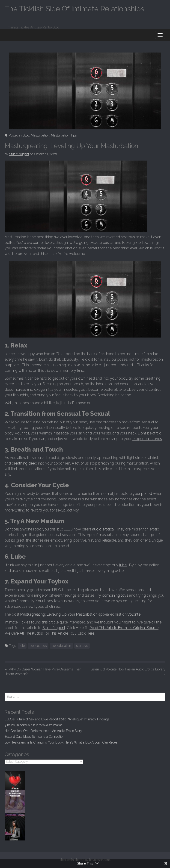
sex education (61, 646)
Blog (26, 135)
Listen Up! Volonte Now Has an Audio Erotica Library (128, 672)
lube (123, 565)
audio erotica (103, 529)
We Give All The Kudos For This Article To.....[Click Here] (50, 633)
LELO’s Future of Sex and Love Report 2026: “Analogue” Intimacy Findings (57, 719)
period (147, 494)
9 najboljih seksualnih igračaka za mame (34, 725)
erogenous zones (147, 439)
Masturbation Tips (64, 135)
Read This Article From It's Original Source (124, 628)
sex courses (38, 646)
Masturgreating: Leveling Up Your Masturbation (59, 614)
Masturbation (40, 135)
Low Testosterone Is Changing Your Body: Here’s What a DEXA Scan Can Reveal (61, 742)
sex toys (82, 646)
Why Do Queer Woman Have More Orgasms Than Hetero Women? (43, 672)
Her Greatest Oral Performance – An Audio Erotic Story (43, 731)
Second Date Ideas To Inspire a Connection (34, 737)
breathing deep (24, 463)
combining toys (115, 595)
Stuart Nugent (19, 154)
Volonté (134, 614)
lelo (22, 646)
